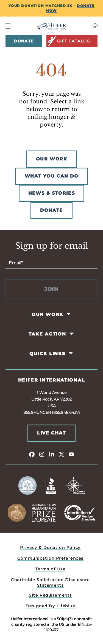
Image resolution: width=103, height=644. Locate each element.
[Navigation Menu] (8, 26)
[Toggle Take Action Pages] (72, 334)
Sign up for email (52, 246)
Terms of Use (51, 569)
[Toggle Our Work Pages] (69, 314)
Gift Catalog (69, 41)
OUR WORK (52, 159)
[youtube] (71, 454)
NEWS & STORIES (51, 193)
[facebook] (32, 454)
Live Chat (51, 433)
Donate (24, 41)
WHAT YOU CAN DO (52, 176)
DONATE (51, 210)
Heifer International (52, 380)
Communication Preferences (50, 558)
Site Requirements (50, 595)
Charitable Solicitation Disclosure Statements (50, 583)
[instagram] (42, 454)
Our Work (47, 314)
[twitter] (62, 454)
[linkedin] (52, 454)
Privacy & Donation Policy (50, 548)
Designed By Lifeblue (50, 606)
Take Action (47, 334)
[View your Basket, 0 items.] (86, 26)
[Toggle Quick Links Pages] (71, 353)
